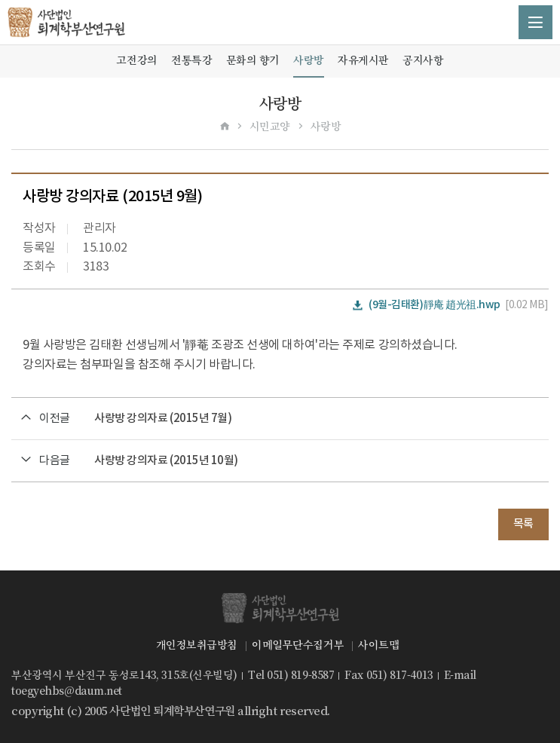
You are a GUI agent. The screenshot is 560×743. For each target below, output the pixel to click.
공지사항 (423, 60)
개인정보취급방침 (197, 645)
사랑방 (309, 60)
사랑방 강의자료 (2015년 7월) (163, 419)
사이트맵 (378, 645)
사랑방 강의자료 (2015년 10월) (166, 461)
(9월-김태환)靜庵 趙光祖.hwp (435, 305)
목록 (523, 524)
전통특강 (191, 60)
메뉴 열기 (536, 22)
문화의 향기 (253, 60)
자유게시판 (363, 60)
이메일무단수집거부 (298, 645)
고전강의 (136, 60)
